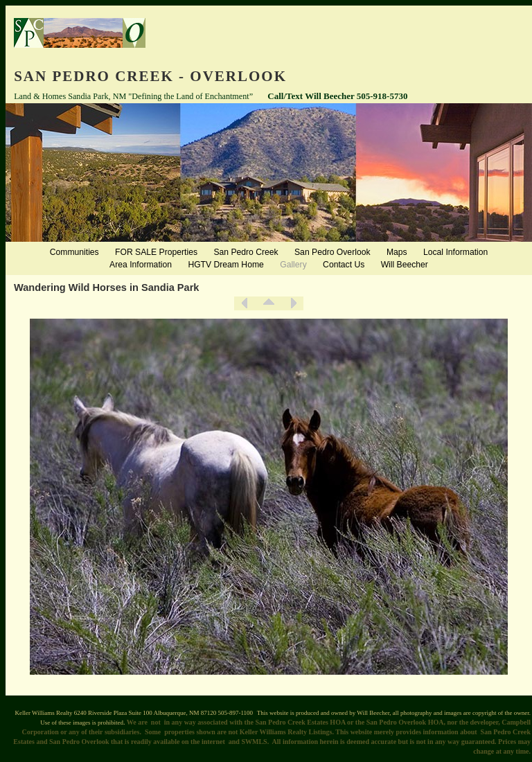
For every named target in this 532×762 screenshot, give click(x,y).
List (269, 303)
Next (293, 303)
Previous (245, 303)
